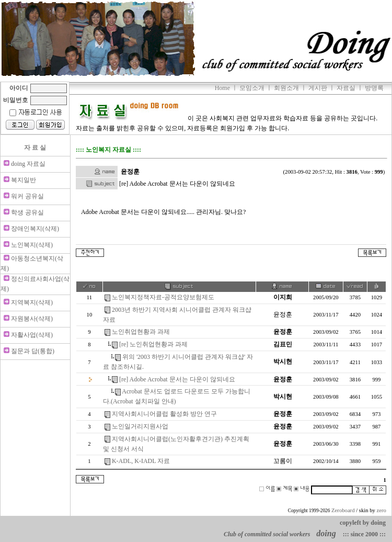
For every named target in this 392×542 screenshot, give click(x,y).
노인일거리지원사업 (140, 426)
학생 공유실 (27, 212)
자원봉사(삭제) (32, 319)
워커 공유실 (27, 196)
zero (382, 510)
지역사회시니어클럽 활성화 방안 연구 (164, 414)
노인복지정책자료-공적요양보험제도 (163, 297)
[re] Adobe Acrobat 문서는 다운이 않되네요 (177, 379)
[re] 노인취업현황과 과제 (153, 344)
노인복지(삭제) (32, 245)
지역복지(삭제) (32, 302)
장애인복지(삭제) (35, 229)
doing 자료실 (28, 164)
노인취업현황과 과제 (141, 332)
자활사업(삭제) (32, 335)
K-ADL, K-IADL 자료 (141, 461)
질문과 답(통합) (33, 351)
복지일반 (24, 180)
